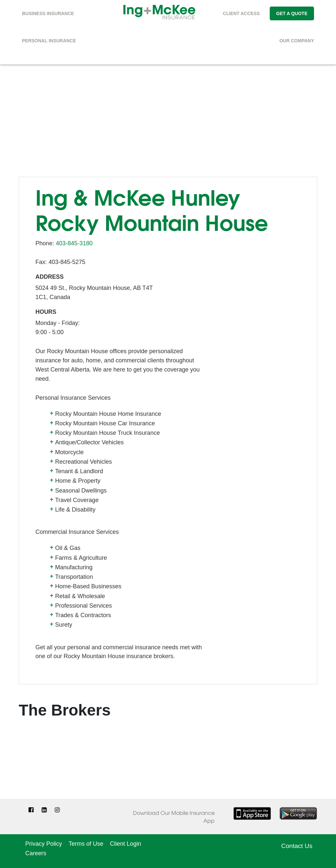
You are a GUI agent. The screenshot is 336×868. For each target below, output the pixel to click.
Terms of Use (86, 844)
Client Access (241, 13)
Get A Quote (292, 13)
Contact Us (297, 846)
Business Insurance (48, 13)
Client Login (126, 844)
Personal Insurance (49, 41)
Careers (36, 853)
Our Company (297, 41)
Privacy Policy (44, 844)
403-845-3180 (74, 243)
